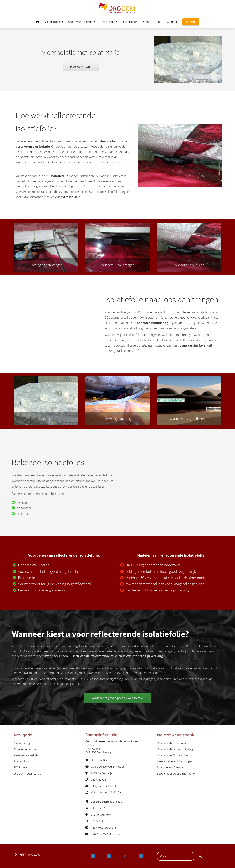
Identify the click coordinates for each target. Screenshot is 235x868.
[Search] (200, 856)
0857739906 (98, 780)
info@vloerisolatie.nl (103, 786)
